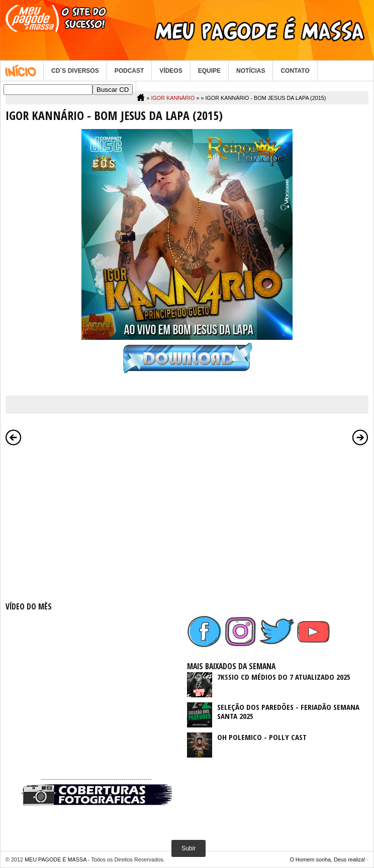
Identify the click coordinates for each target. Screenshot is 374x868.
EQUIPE (209, 71)
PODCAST (129, 71)
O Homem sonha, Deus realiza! (328, 859)
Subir (189, 848)
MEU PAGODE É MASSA (56, 859)
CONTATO (295, 71)
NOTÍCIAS (251, 71)
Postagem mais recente (14, 437)
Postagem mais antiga (360, 437)
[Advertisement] (96, 522)
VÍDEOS (171, 71)
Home (22, 71)
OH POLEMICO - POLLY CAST (262, 737)
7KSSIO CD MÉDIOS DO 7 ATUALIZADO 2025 (284, 677)
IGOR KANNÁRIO (173, 98)
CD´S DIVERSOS (75, 71)
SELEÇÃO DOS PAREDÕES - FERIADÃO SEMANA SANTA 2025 (288, 711)
